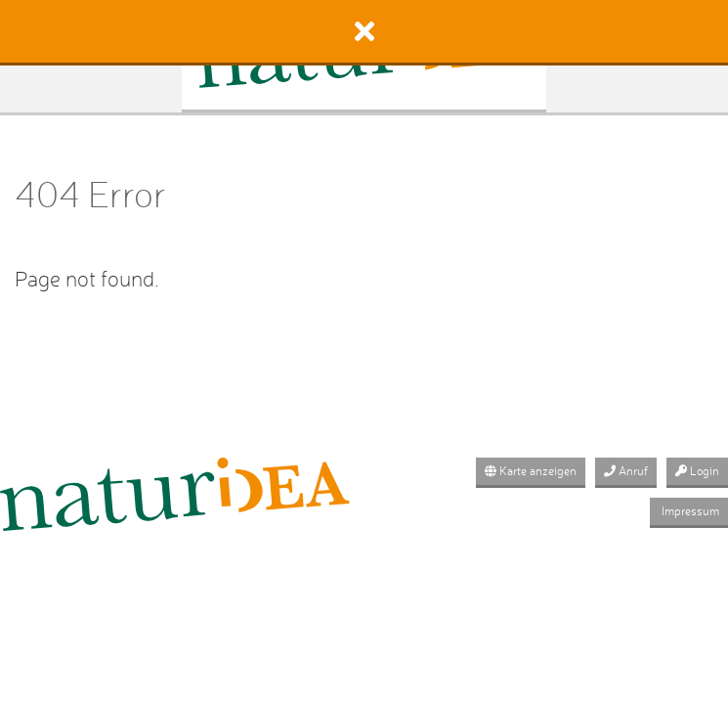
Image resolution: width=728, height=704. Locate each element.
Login (697, 471)
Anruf (626, 471)
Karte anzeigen (531, 471)
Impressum (689, 511)
